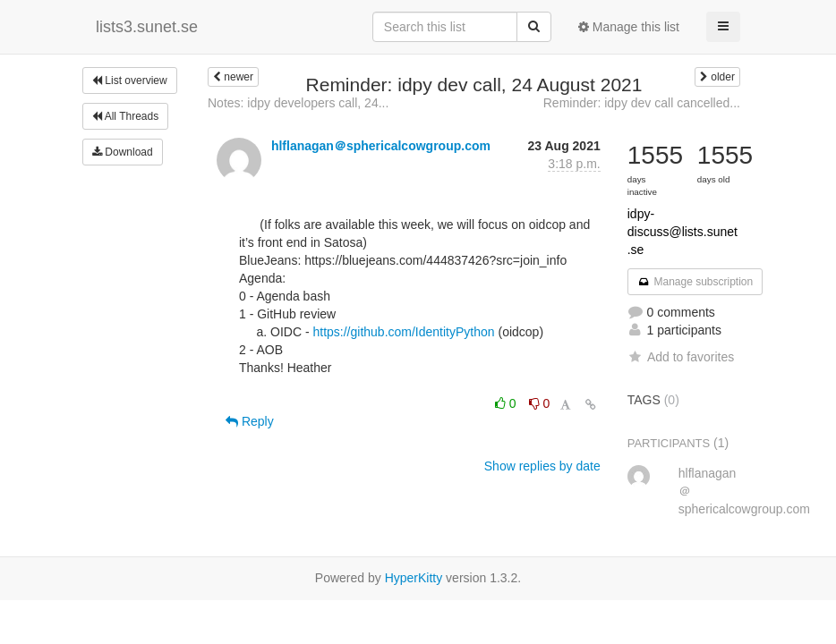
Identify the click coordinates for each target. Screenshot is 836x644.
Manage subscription (695, 282)
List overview (130, 80)
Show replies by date (542, 466)
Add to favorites (681, 357)
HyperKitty (414, 578)
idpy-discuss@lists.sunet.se (682, 232)
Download (123, 152)
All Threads (125, 116)
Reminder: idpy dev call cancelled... (642, 103)
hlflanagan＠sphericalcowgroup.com (381, 146)
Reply (250, 421)
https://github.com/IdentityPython (403, 332)
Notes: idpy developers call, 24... (298, 103)
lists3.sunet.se (147, 27)
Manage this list (629, 27)
